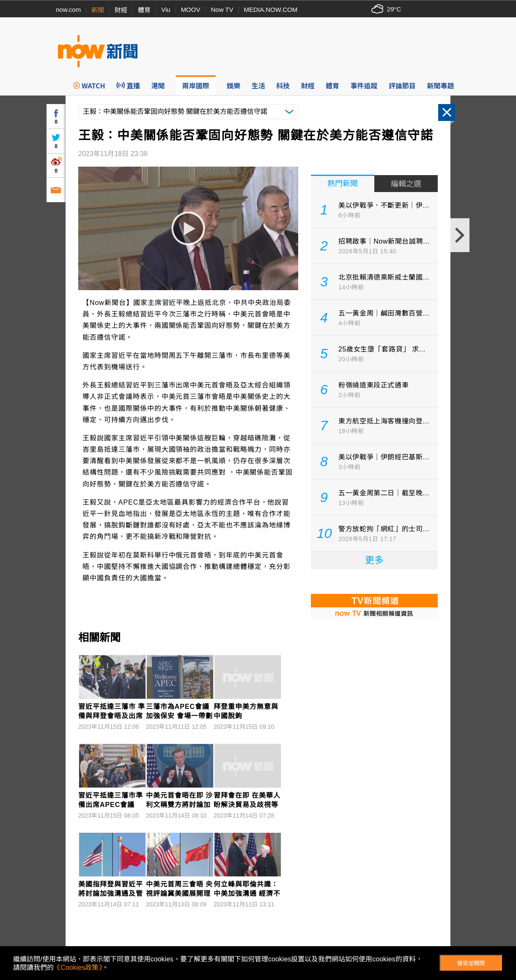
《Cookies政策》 (78, 968)
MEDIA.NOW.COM (271, 10)
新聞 (98, 10)
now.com (68, 10)
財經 (121, 10)
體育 (144, 10)
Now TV (222, 10)
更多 (374, 560)
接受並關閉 (471, 963)
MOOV (191, 10)
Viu (166, 10)
